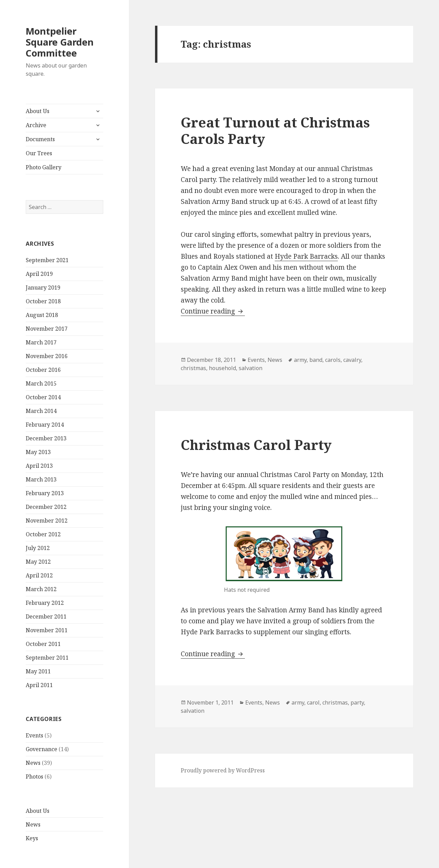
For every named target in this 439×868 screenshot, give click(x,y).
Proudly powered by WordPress (223, 770)
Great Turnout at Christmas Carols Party (275, 130)
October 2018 (43, 301)
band (316, 360)
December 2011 (46, 616)
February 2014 (45, 425)
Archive (36, 125)
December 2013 (46, 438)
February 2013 (45, 493)
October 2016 (43, 370)
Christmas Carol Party (256, 445)
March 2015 (41, 383)
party (357, 702)
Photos (34, 777)
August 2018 (42, 315)
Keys (32, 838)
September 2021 (47, 260)
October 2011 (43, 644)
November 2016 (47, 356)
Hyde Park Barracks (306, 256)
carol (313, 702)
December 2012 (46, 507)
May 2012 (38, 562)
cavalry (352, 360)
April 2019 (39, 274)
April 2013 (39, 466)
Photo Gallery (44, 167)
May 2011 (38, 671)
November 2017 (47, 329)
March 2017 (41, 342)
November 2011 (47, 630)
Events (34, 735)
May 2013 (38, 452)
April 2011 (39, 685)
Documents (40, 139)
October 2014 (43, 397)
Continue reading (213, 311)
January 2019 (43, 288)
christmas (193, 368)
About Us (38, 111)
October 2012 (43, 534)
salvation (251, 368)
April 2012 (39, 575)
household (222, 368)
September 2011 (47, 658)
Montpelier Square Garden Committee (60, 42)
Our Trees (39, 153)
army (300, 360)
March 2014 (41, 411)
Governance (41, 749)
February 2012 (45, 603)
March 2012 (41, 589)
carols (333, 360)
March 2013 (41, 479)
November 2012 (47, 521)
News (33, 763)
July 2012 (38, 548)
